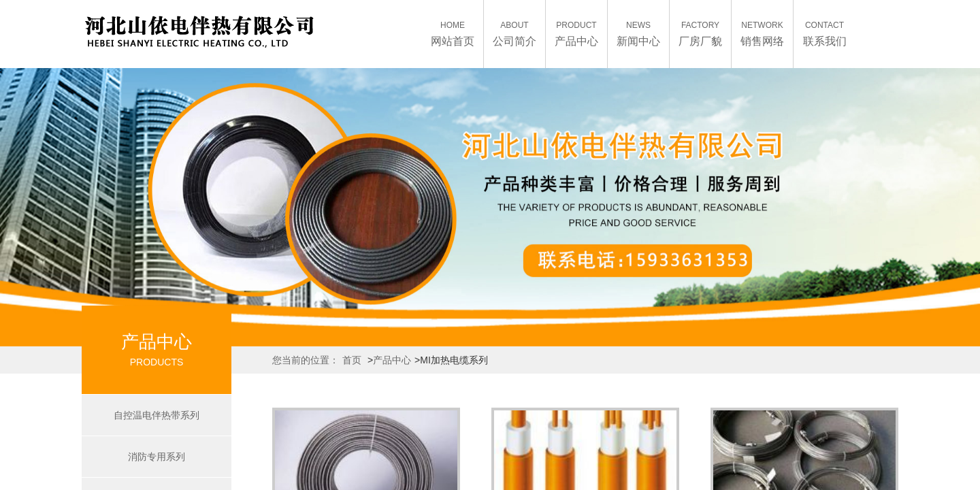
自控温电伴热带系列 (157, 415)
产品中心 (392, 360)
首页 (352, 360)
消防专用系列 (157, 457)
